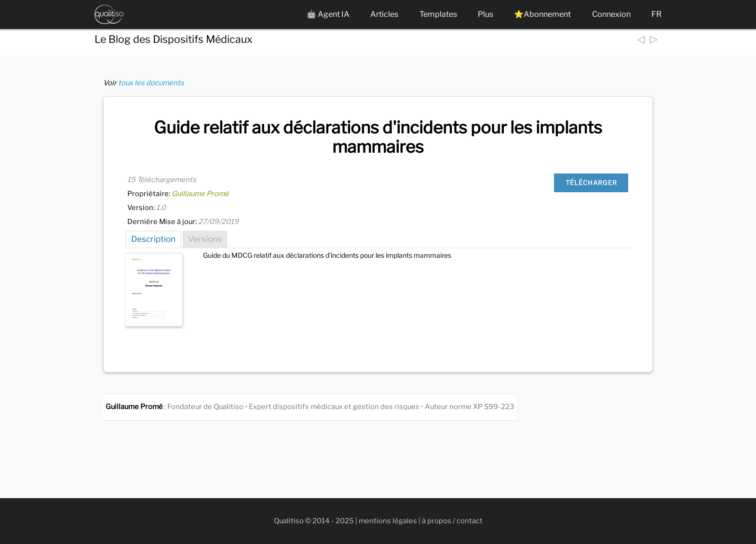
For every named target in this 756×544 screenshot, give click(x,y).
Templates (438, 14)
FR (656, 14)
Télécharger (591, 183)
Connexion (611, 14)
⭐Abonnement (542, 14)
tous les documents (151, 83)
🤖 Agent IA (328, 14)
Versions (205, 239)
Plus (486, 14)
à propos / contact (452, 521)
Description (153, 239)
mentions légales (388, 521)
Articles (384, 14)
